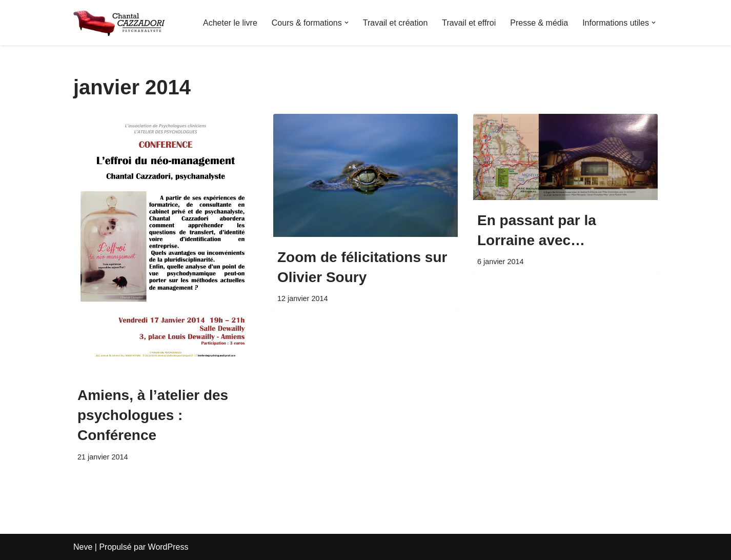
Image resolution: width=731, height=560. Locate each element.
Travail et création (395, 23)
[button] (347, 23)
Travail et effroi (469, 23)
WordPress (168, 547)
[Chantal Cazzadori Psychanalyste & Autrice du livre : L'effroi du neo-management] (119, 23)
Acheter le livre (230, 23)
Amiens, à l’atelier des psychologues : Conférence (153, 415)
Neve (83, 547)
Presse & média (539, 23)
